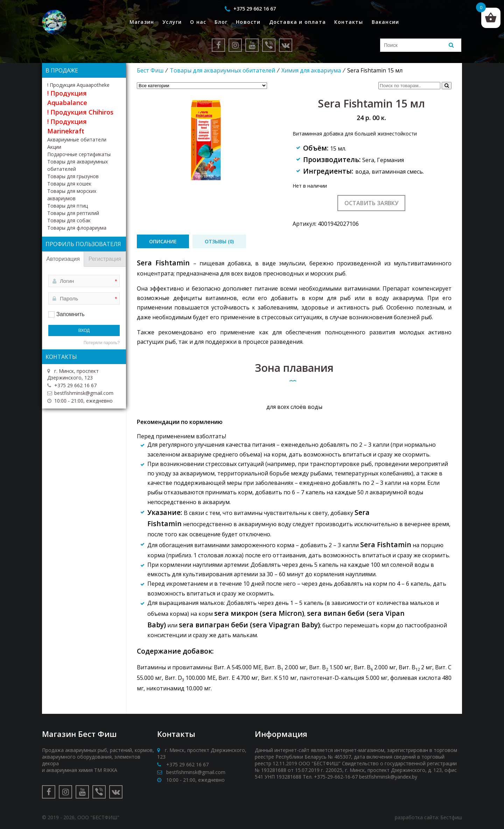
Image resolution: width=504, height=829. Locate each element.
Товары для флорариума (77, 228)
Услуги (172, 22)
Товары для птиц (68, 206)
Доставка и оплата (297, 22)
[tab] (163, 241)
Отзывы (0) (219, 241)
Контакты (349, 22)
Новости (248, 22)
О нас (198, 22)
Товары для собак (69, 220)
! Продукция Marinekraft (67, 126)
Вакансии (386, 22)
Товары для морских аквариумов (72, 195)
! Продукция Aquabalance (67, 98)
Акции (54, 147)
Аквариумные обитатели (77, 140)
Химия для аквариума (311, 70)
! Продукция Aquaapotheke (78, 85)
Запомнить (71, 314)
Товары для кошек (69, 184)
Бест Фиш (150, 70)
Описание (163, 241)
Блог (221, 22)
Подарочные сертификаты (79, 154)
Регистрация (105, 259)
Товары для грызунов (73, 176)
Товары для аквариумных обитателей (222, 70)
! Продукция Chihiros (80, 112)
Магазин (142, 22)
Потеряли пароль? (102, 343)
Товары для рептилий (73, 213)
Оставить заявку (371, 203)
